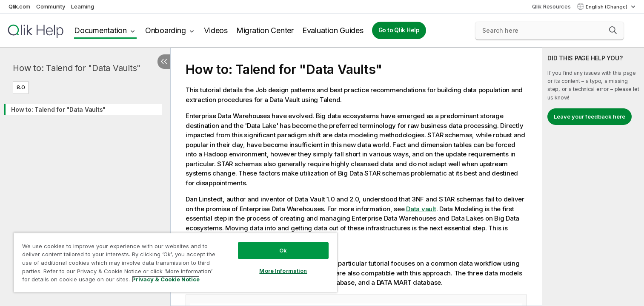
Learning (82, 6)
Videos (216, 30)
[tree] (85, 107)
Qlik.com (19, 6)
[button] (613, 30)
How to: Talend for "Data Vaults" (77, 68)
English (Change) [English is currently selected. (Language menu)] (607, 7)
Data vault (421, 209)
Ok (283, 250)
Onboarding (166, 30)
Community (51, 6)
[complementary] (593, 177)
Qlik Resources (551, 6)
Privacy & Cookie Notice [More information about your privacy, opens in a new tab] (166, 279)
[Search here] (550, 31)
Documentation (100, 30)
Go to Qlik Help (399, 30)
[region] (175, 262)
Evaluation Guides (333, 30)
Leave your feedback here (590, 116)
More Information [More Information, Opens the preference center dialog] (283, 271)
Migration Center (265, 30)
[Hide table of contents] (164, 62)
